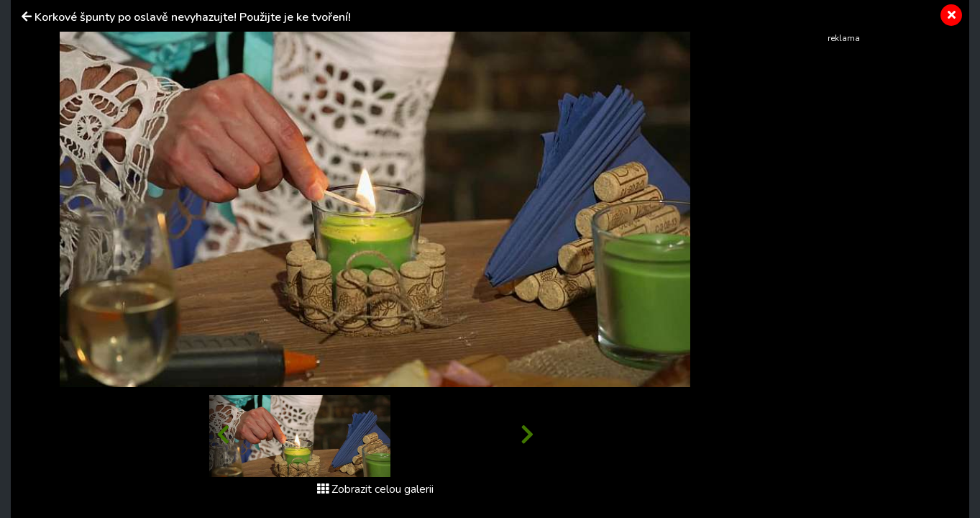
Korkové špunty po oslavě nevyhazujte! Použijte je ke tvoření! (193, 17)
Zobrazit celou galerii (375, 489)
